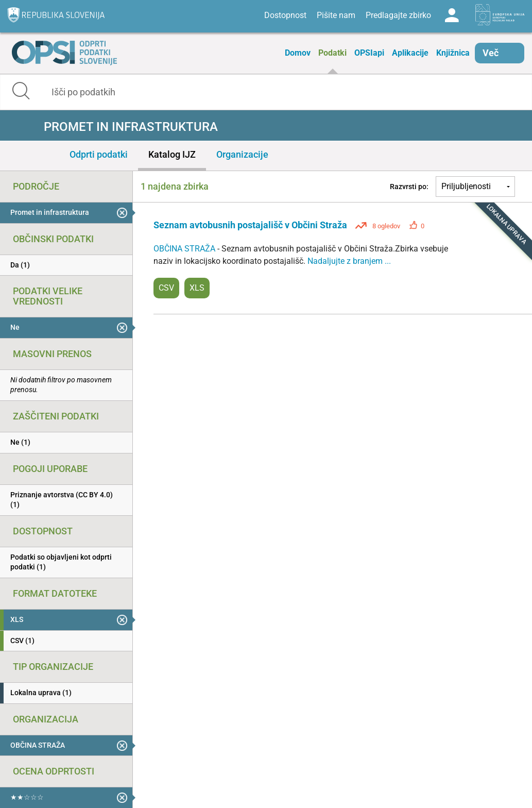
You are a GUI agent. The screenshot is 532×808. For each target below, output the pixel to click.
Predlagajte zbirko (398, 15)
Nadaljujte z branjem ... (349, 261)
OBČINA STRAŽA (185, 249)
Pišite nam (336, 15)
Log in (452, 15)
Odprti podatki (99, 154)
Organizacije (242, 154)
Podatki (332, 53)
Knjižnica (453, 53)
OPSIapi (369, 53)
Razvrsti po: (409, 187)
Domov (298, 53)
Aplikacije (410, 53)
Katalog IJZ (172, 154)
